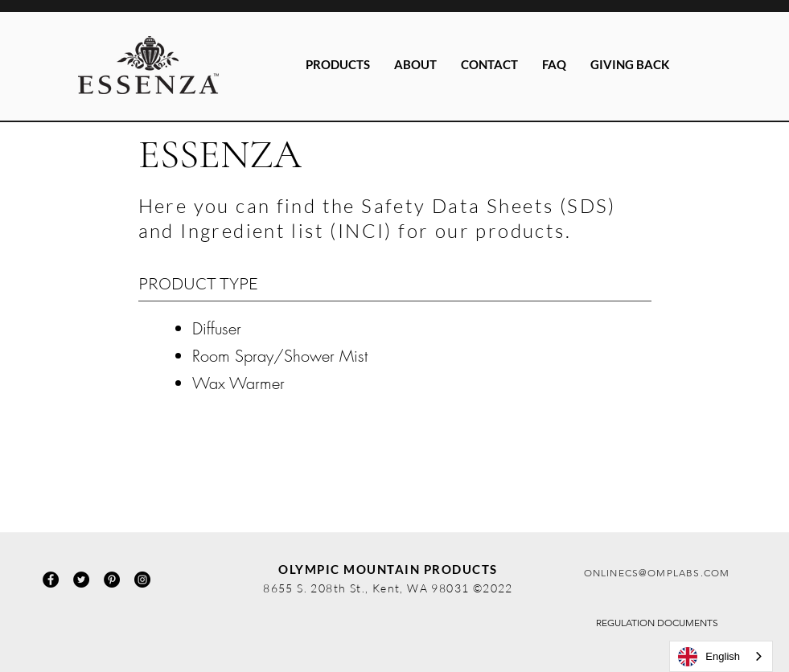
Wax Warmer (238, 383)
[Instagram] (142, 580)
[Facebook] (51, 580)
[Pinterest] (112, 580)
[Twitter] (81, 580)
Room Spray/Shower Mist (280, 356)
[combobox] (721, 656)
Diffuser (217, 328)
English (709, 657)
